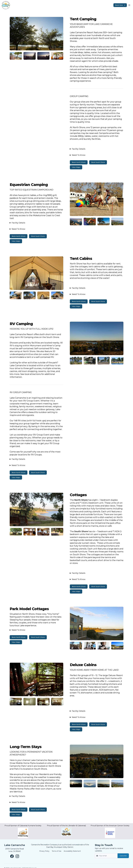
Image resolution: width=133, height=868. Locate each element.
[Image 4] (16, 295)
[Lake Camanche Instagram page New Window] (17, 856)
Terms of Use (57, 851)
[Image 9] (76, 784)
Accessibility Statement (72, 851)
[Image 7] (76, 646)
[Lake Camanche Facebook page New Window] (12, 856)
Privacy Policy (44, 851)
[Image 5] (76, 361)
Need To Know (79, 155)
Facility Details (79, 149)
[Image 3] (76, 221)
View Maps (76, 167)
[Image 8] (16, 702)
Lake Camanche (15, 845)
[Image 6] (16, 532)
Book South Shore (98, 162)
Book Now (120, 5)
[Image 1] (36, 34)
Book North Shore (79, 162)
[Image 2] (16, 56)
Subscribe (123, 856)
